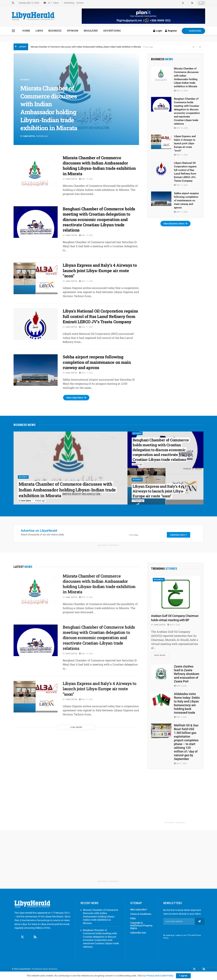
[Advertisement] (175, 799)
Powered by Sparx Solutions (45, 969)
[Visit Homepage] (33, 16)
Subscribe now (138, 933)
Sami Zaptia (29, 136)
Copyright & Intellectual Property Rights (141, 926)
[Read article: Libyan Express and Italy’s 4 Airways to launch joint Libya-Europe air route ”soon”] (36, 278)
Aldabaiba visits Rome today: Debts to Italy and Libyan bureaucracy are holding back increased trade (187, 704)
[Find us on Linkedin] (29, 937)
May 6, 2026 (174, 625)
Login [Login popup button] (158, 31)
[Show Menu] (13, 31)
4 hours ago (40, 501)
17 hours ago (138, 501)
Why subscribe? (139, 910)
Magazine (91, 31)
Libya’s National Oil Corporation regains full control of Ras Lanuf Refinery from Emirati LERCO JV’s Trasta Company (100, 316)
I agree (183, 976)
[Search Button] (13, 3)
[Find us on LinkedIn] (199, 969)
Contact (80, 3)
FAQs (133, 919)
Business (55, 31)
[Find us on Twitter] (22, 937)
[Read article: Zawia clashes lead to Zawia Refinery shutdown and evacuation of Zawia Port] (161, 672)
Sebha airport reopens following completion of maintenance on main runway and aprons (97, 362)
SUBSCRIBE (193, 31)
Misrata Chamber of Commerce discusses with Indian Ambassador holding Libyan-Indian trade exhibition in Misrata (86, 47)
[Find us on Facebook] (16, 937)
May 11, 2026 (86, 281)
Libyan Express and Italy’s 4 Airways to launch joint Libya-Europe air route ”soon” (100, 270)
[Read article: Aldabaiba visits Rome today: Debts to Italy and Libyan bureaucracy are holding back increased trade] (161, 700)
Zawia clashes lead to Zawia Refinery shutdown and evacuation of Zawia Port (187, 674)
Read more (161, 655)
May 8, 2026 (180, 686)
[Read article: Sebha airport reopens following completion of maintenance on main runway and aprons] (36, 370)
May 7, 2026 (180, 764)
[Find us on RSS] (35, 937)
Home (26, 31)
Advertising (69, 3)
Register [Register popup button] (171, 31)
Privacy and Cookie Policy (160, 976)
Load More (76, 727)
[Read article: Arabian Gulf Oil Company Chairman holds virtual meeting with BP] (175, 594)
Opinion (73, 31)
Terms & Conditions (141, 914)
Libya (39, 31)
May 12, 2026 (86, 179)
